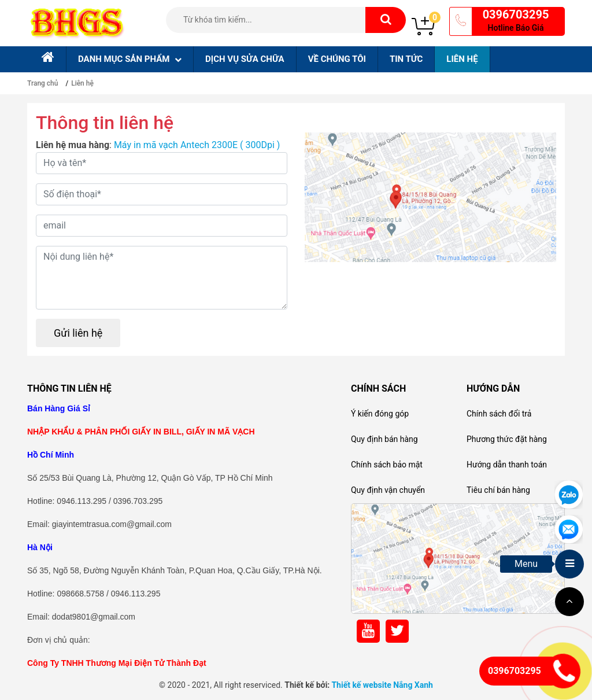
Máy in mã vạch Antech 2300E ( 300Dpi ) (197, 145)
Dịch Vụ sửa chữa (245, 59)
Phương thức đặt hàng (507, 439)
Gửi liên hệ (78, 333)
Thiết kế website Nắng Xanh (382, 685)
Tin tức (406, 59)
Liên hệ (462, 59)
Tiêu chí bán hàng (498, 490)
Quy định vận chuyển (388, 490)
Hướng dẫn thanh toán (507, 465)
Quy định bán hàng (384, 439)
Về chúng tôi (337, 59)
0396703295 (516, 14)
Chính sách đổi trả (499, 414)
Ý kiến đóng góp (380, 414)
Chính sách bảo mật (387, 465)
